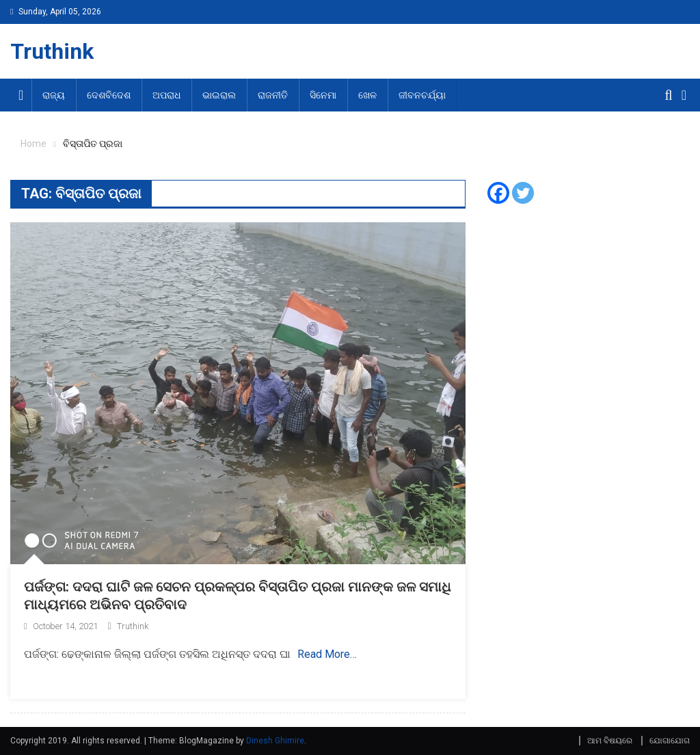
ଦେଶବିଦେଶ (109, 95)
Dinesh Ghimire (275, 741)
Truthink (52, 51)
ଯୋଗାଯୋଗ (670, 741)
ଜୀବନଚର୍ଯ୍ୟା (422, 95)
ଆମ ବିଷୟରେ (610, 741)
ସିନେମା (323, 95)
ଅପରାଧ (166, 95)
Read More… (327, 654)
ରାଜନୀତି (273, 95)
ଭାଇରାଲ (219, 95)
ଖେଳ (367, 95)
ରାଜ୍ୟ (54, 95)
